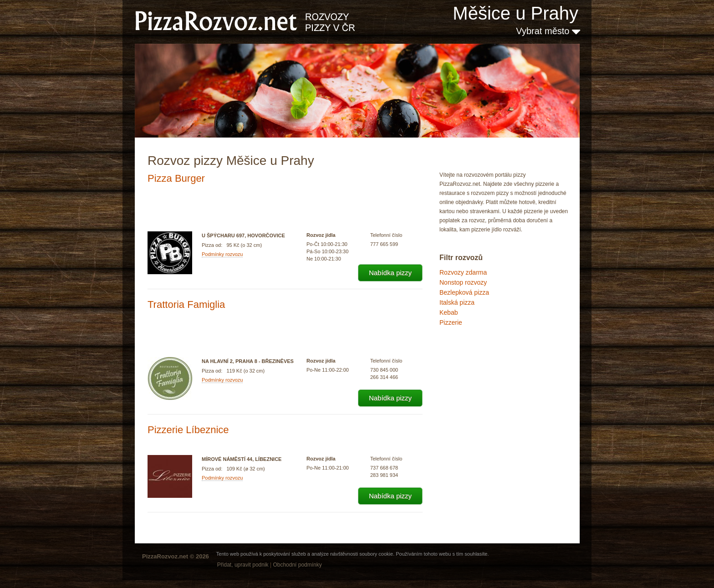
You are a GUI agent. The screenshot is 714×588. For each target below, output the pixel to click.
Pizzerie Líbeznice (188, 430)
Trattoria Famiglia (186, 304)
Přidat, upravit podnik (243, 565)
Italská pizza (457, 302)
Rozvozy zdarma (463, 272)
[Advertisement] (485, 366)
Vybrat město (548, 31)
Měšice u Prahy (515, 13)
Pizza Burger (176, 178)
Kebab (449, 312)
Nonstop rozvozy (463, 282)
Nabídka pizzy (390, 273)
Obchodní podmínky (297, 565)
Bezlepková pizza (464, 292)
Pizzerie (451, 322)
